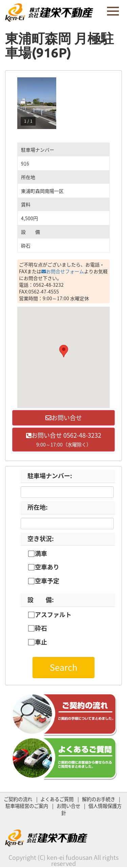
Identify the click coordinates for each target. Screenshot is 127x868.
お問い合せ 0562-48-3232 (64, 439)
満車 (41, 554)
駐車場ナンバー (50, 476)
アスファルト (53, 615)
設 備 (41, 600)
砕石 (41, 628)
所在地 (38, 507)
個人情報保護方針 (91, 809)
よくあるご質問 (57, 799)
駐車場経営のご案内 (27, 806)
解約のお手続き (99, 799)
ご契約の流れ (18, 799)
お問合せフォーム (63, 271)
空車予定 (47, 581)
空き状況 (41, 539)
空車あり (47, 567)
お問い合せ (64, 418)
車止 (41, 642)
